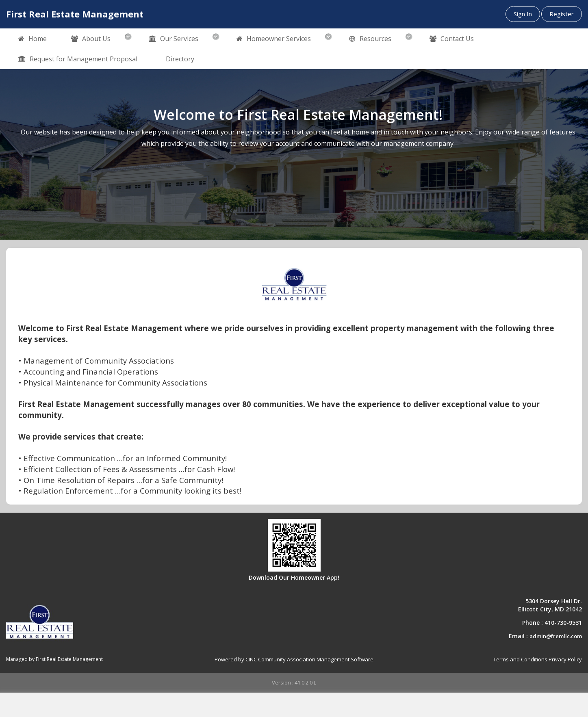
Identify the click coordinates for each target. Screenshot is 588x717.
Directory (180, 59)
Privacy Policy (565, 659)
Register (562, 14)
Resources (370, 39)
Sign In (523, 14)
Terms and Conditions (520, 659)
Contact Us (452, 39)
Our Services (174, 39)
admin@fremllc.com (556, 636)
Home (33, 39)
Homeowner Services (274, 39)
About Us (91, 39)
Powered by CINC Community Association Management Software (294, 659)
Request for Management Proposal (78, 59)
